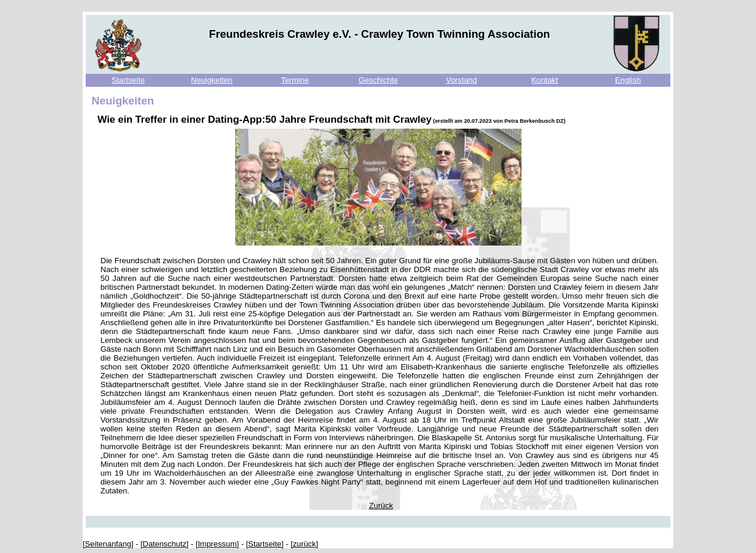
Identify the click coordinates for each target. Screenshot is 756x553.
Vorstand (462, 80)
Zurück (381, 505)
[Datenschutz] (165, 544)
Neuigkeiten (211, 80)
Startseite (128, 80)
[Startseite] (265, 544)
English (628, 80)
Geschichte (378, 80)
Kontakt (544, 80)
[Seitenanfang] (108, 544)
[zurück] (304, 544)
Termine (295, 80)
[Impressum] (217, 544)
